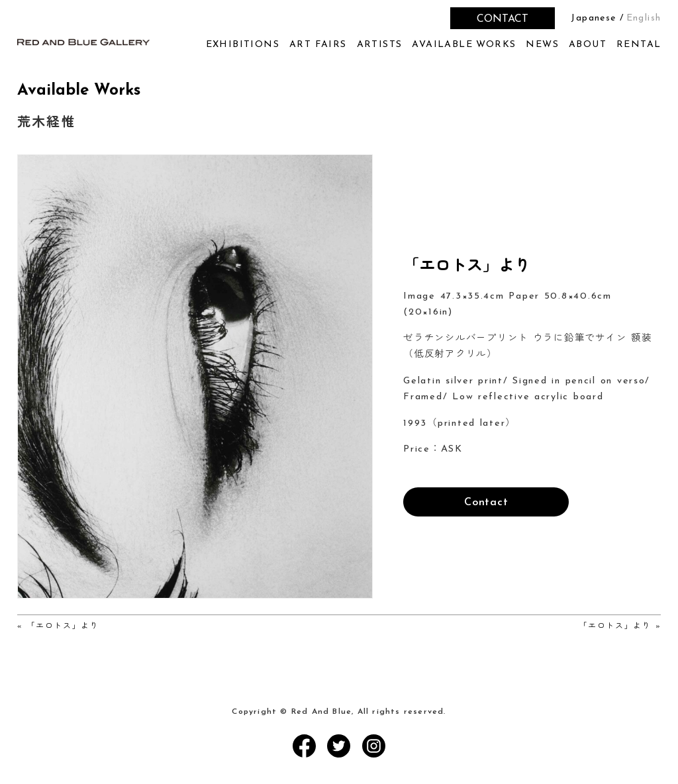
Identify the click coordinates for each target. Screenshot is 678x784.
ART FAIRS (318, 45)
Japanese (593, 18)
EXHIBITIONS (243, 45)
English (644, 18)
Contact (486, 503)
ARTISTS (380, 45)
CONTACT (503, 19)
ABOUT (588, 45)
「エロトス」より (63, 626)
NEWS (542, 45)
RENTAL (639, 45)
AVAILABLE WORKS (464, 45)
